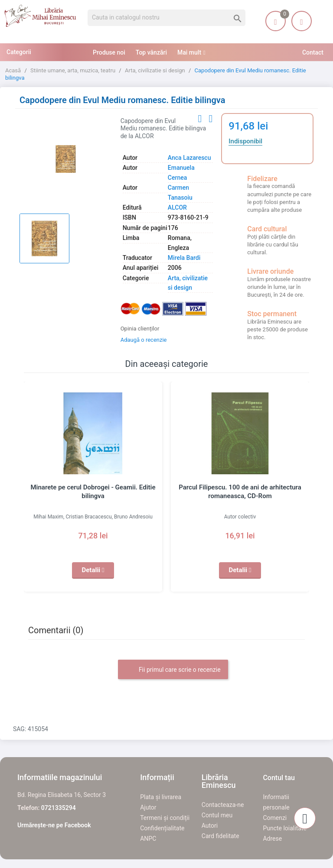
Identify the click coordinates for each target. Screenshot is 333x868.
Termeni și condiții (165, 818)
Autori (210, 826)
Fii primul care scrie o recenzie (173, 670)
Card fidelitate (220, 836)
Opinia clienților (140, 329)
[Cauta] (166, 18)
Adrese (272, 839)
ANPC (148, 839)
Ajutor (148, 807)
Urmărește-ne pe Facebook (54, 825)
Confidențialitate (162, 828)
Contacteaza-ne (223, 805)
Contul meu (217, 815)
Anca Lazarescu (189, 158)
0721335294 (59, 808)
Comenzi (275, 818)
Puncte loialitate (285, 828)
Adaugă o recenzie (144, 340)
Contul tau (279, 778)
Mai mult (189, 52)
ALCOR (177, 207)
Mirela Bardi (184, 258)
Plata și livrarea (161, 797)
